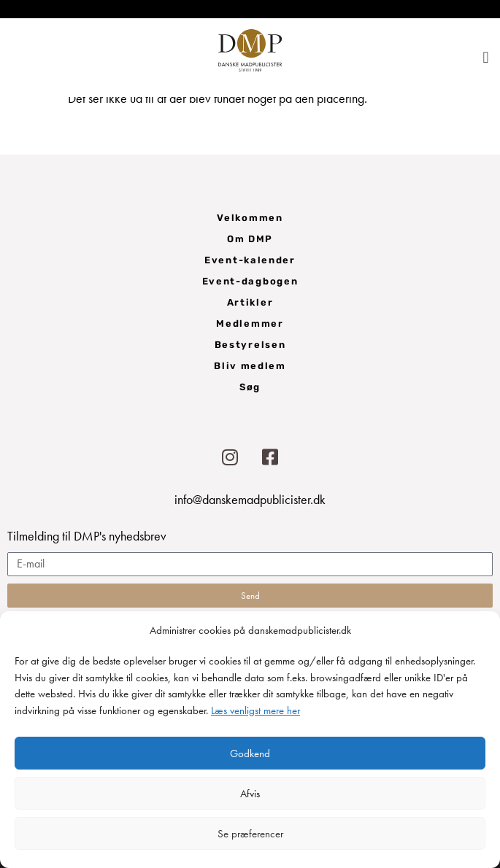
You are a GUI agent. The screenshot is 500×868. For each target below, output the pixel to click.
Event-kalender (250, 260)
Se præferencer (250, 834)
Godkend (250, 753)
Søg (250, 387)
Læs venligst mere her (255, 710)
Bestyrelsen (250, 345)
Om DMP (250, 239)
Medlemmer (250, 323)
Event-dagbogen (250, 281)
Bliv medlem (250, 366)
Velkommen (250, 218)
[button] (486, 57)
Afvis (250, 794)
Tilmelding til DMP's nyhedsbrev (87, 537)
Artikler (250, 302)
